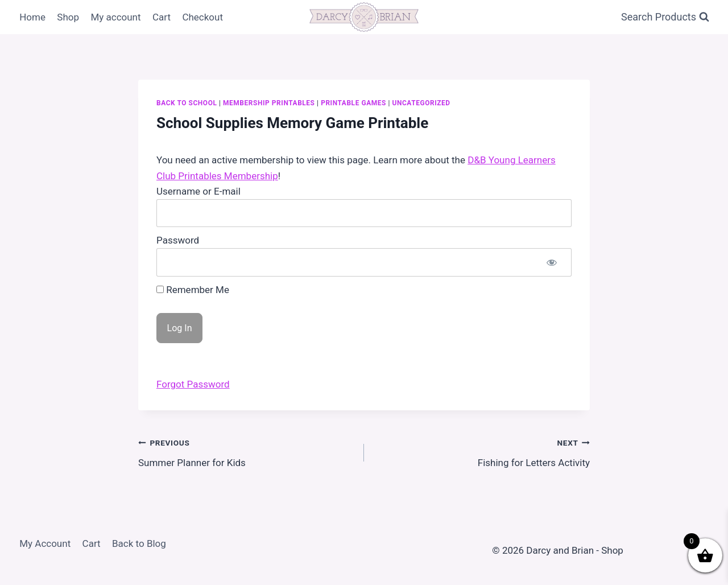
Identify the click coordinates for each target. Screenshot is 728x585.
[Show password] (552, 262)
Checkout (202, 17)
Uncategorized (421, 103)
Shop (68, 17)
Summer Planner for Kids (246, 452)
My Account (45, 543)
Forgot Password (193, 384)
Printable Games (353, 103)
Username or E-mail (198, 191)
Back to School (187, 103)
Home (32, 17)
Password (178, 240)
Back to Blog (139, 543)
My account (115, 17)
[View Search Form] (665, 17)
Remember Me (193, 290)
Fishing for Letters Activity (482, 452)
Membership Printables (269, 103)
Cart (162, 17)
